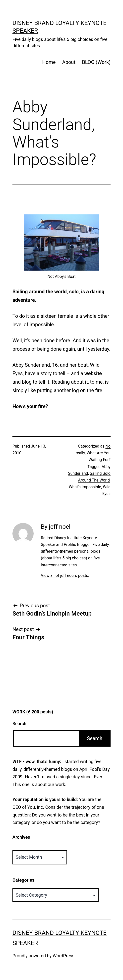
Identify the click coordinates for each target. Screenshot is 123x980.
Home (49, 62)
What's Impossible (85, 487)
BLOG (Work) (96, 62)
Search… (21, 724)
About (69, 62)
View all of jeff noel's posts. (65, 575)
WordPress (64, 956)
